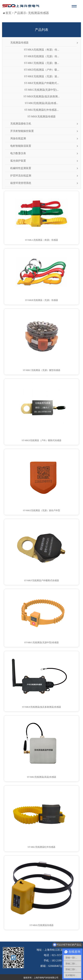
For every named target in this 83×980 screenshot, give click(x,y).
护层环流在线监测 (21, 176)
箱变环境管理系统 (21, 183)
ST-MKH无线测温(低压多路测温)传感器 (41, 707)
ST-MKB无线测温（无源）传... (41, 56)
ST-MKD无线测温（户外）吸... (41, 70)
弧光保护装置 (18, 161)
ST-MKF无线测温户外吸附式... (41, 83)
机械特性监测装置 (21, 168)
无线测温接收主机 (21, 124)
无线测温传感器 (38, 13)
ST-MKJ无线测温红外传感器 (41, 847)
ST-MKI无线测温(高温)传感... (41, 103)
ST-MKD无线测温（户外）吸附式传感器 (41, 440)
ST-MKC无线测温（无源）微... (41, 63)
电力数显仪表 (18, 153)
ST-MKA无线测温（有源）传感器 (41, 240)
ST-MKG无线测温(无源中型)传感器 (41, 642)
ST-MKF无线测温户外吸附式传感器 (41, 580)
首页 (8, 13)
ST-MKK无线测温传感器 (41, 117)
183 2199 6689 (59, 960)
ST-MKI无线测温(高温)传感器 (41, 777)
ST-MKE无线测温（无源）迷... (41, 76)
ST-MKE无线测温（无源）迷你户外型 (42, 510)
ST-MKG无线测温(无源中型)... (41, 90)
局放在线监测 (18, 138)
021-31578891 (59, 955)
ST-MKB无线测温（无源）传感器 (41, 300)
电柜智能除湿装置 (21, 146)
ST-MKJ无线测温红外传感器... (41, 110)
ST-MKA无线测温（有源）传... (41, 50)
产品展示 (20, 13)
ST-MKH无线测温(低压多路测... (42, 96)
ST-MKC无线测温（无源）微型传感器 (41, 370)
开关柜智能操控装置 (22, 131)
